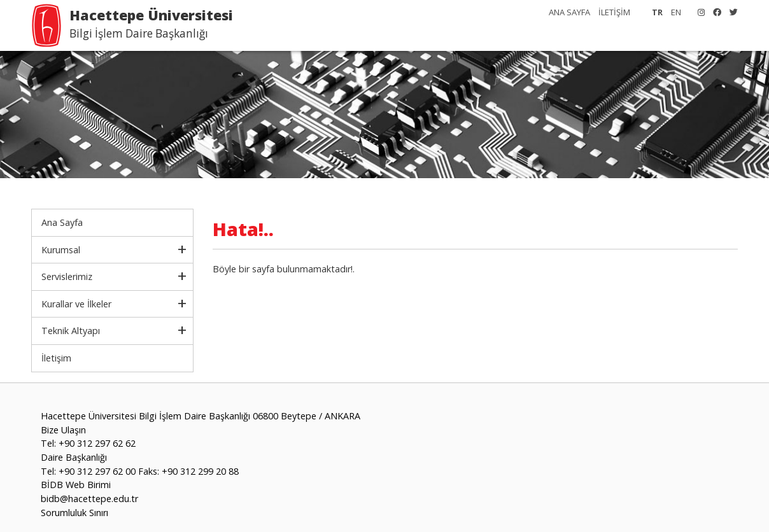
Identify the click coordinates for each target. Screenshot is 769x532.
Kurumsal (61, 250)
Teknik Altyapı (71, 331)
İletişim (56, 358)
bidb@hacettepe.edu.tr (89, 499)
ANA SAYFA (569, 12)
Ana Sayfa (62, 222)
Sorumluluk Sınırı (74, 513)
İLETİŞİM (614, 12)
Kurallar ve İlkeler (76, 304)
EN (676, 12)
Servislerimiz (67, 276)
